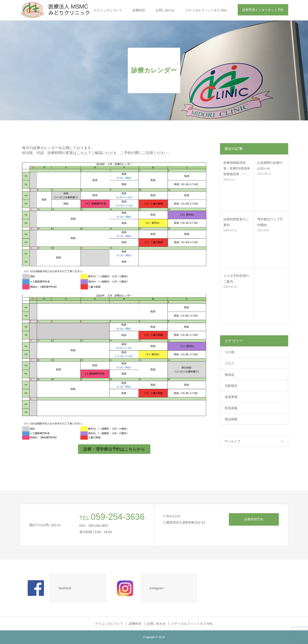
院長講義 (231, 408)
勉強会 (230, 375)
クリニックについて (108, 10)
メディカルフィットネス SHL (206, 10)
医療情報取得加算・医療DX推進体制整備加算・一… (237, 168)
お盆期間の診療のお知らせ (270, 165)
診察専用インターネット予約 (263, 10)
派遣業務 (231, 397)
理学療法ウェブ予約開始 (270, 222)
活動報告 (231, 386)
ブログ (230, 363)
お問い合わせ (165, 10)
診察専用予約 (254, 519)
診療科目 (139, 10)
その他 (230, 352)
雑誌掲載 (231, 419)
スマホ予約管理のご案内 (236, 279)
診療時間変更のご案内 (236, 222)
